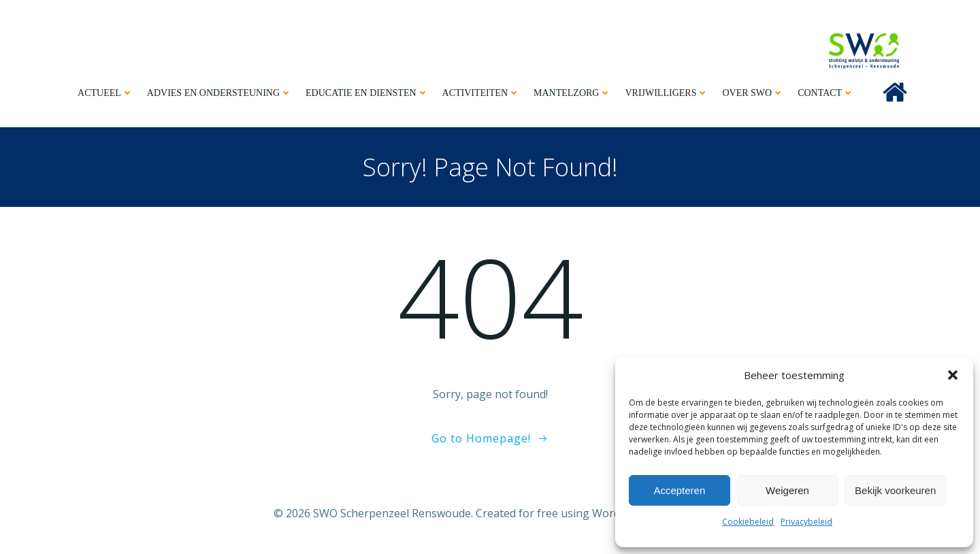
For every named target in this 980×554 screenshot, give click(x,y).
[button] (953, 375)
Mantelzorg (572, 93)
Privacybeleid (806, 522)
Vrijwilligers (667, 93)
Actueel (105, 93)
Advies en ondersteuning (219, 93)
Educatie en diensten (367, 93)
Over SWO (753, 93)
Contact (826, 93)
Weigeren (787, 490)
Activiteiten (481, 93)
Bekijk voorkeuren (895, 490)
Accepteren (679, 490)
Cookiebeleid (748, 522)
